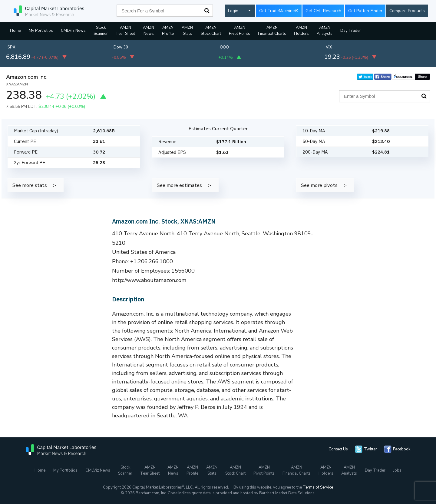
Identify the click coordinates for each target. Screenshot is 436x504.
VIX (329, 47)
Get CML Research (323, 11)
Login (233, 11)
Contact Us (338, 449)
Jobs (397, 470)
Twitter (370, 449)
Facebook (402, 449)
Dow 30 (121, 47)
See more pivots (319, 185)
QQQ (224, 47)
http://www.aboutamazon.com (149, 280)
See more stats (30, 185)
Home (15, 31)
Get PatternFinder (365, 11)
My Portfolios (41, 31)
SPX (12, 47)
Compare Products (407, 11)
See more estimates (179, 185)
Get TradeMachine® (279, 11)
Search (207, 11)
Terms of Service (318, 487)
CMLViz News (73, 31)
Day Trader (351, 31)
